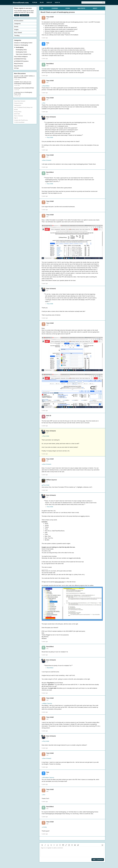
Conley (44, 827)
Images (16, 30)
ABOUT (95, 8)
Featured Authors (19, 103)
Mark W (49, 416)
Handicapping (20, 47)
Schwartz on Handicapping (21, 45)
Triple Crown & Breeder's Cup (23, 54)
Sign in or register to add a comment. (72, 852)
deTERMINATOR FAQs (20, 59)
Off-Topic (16, 68)
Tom (48, 43)
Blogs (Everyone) (19, 64)
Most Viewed (18, 33)
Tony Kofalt (50, 17)
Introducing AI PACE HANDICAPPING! (24, 88)
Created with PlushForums (21, 120)
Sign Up (49, 2)
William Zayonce (52, 480)
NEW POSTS (81, 8)
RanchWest (50, 64)
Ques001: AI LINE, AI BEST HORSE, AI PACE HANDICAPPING (24, 77)
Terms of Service (18, 116)
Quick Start (17, 114)
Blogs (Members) (19, 66)
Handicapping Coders (21, 52)
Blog (42, 2)
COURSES (55, 8)
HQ (42, 8)
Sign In (57, 2)
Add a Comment (98, 860)
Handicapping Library (21, 50)
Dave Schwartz (51, 117)
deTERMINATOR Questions (21, 61)
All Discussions (19, 21)
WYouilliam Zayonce (48, 777)
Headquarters (18, 105)
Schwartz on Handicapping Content (23, 43)
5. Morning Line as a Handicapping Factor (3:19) (23, 93)
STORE (68, 8)
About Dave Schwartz (20, 101)
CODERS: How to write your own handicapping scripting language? (23, 83)
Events (16, 27)
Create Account (24, 15)
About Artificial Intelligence (21, 57)
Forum (35, 2)
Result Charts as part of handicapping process (58, 12)
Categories (17, 24)
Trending (17, 35)
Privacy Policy (18, 112)
